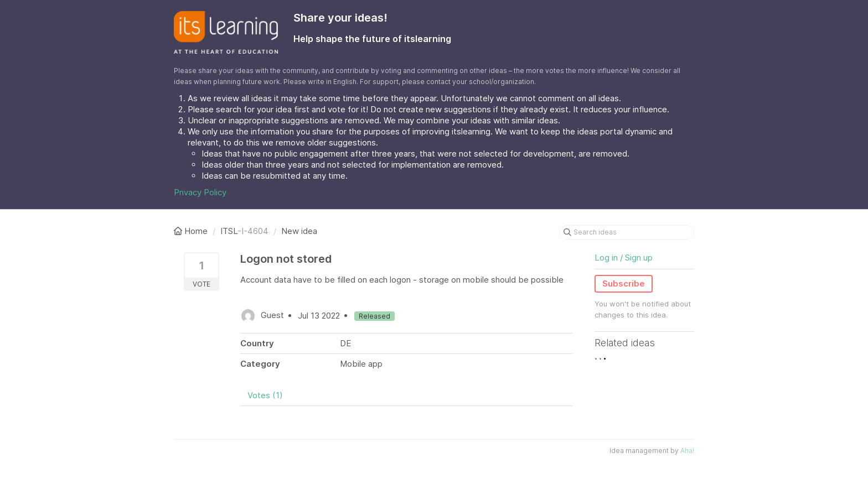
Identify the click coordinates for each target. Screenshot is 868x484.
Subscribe (624, 283)
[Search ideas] (627, 232)
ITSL (229, 231)
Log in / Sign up (624, 257)
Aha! (687, 451)
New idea (299, 231)
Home (192, 231)
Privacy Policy (200, 192)
